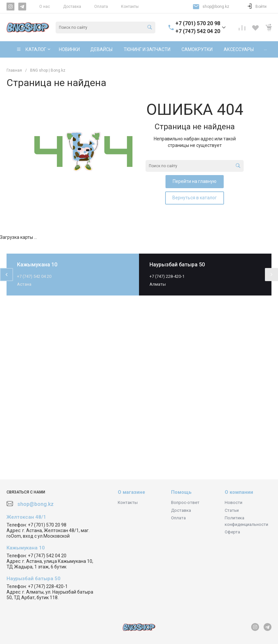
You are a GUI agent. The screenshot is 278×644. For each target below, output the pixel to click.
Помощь (181, 492)
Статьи (232, 510)
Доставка (72, 7)
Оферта (232, 532)
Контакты (130, 7)
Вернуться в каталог (195, 198)
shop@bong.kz (216, 7)
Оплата (101, 7)
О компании (239, 492)
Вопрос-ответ (185, 502)
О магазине (131, 492)
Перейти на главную (195, 181)
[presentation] (7, 275)
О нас (45, 7)
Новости (234, 502)
